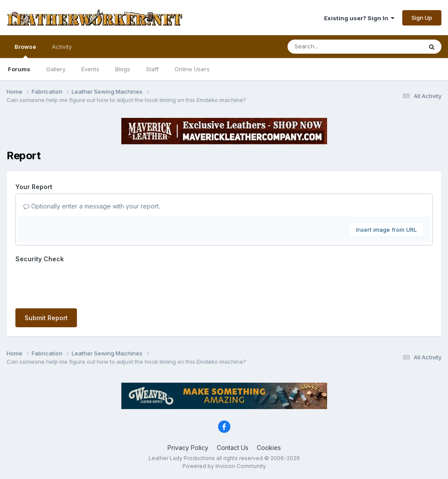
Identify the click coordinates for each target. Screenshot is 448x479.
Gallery (56, 69)
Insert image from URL (386, 230)
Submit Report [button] (46, 318)
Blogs (123, 69)
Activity (62, 47)
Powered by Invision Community (224, 466)
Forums (19, 69)
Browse (25, 51)
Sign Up (422, 18)
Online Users (192, 69)
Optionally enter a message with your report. (92, 206)
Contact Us (233, 448)
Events (90, 69)
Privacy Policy (188, 448)
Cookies (269, 448)
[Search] (331, 47)
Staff (152, 69)
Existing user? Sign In (359, 18)
